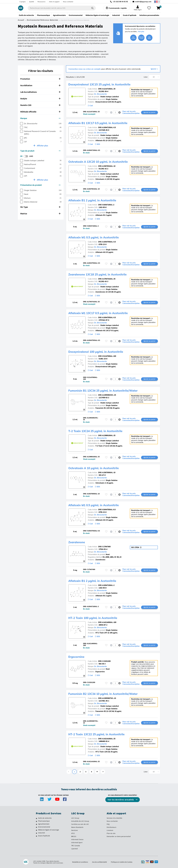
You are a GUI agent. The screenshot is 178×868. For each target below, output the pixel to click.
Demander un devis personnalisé (119, 836)
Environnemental (44, 827)
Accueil (21, 20)
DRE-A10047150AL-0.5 (107, 127)
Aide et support (54, 2)
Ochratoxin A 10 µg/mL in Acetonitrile (94, 468)
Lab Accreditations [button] (40, 92)
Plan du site (111, 833)
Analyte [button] (40, 99)
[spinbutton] (115, 112)
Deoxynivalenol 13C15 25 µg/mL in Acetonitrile (99, 84)
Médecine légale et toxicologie (49, 830)
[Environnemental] (36, 827)
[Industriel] (36, 833)
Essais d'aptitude (44, 836)
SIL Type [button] (40, 207)
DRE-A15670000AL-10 (107, 473)
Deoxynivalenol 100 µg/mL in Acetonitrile (96, 352)
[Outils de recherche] (36, 818)
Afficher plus (42, 146)
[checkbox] (22, 124)
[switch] (27, 156)
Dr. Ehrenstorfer (101, 94)
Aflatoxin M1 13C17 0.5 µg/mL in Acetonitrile (98, 313)
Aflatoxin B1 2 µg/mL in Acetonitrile (92, 200)
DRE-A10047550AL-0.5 (107, 242)
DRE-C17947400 (104, 547)
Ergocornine (76, 657)
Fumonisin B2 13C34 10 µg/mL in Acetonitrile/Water (103, 694)
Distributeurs (112, 827)
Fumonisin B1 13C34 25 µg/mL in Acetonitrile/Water (103, 391)
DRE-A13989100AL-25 (107, 435)
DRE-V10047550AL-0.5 (107, 510)
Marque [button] (40, 118)
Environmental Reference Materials (43, 20)
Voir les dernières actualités (121, 800)
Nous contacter (68, 2)
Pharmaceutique (44, 821)
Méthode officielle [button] (40, 112)
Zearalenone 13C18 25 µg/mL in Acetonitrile (97, 274)
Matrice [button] (40, 214)
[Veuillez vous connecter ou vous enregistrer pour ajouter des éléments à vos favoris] (106, 112)
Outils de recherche (45, 818)
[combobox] (62, 8)
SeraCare (75, 830)
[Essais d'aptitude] (36, 836)
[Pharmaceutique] (36, 821)
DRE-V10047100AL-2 (106, 205)
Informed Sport (77, 843)
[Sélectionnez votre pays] (157, 2)
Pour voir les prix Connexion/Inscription (131, 112)
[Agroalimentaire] (36, 824)
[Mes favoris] (149, 8)
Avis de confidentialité (99, 862)
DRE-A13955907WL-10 (107, 698)
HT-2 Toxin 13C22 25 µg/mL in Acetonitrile (96, 734)
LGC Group (75, 818)
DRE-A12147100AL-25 (107, 89)
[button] (119, 112)
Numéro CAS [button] (40, 105)
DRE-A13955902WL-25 (107, 395)
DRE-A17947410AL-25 (107, 279)
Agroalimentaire (44, 824)
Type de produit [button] (40, 151)
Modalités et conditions (80, 862)
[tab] (41, 79)
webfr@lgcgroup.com (143, 2)
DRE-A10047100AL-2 (106, 585)
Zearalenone (77, 542)
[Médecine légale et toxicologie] (36, 830)
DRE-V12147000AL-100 (107, 356)
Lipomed (75, 849)
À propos (23, 2)
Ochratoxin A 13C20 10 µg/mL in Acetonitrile (98, 162)
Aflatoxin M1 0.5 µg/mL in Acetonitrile (94, 237)
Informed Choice (77, 839)
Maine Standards (77, 827)
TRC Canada (76, 846)
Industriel (42, 833)
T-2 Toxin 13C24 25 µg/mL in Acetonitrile (95, 431)
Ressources (41, 2)
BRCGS (74, 836)
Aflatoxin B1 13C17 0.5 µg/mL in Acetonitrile (98, 123)
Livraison (110, 830)
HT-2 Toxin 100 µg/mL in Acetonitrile (93, 618)
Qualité (32, 2)
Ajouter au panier (149, 112)
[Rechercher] (92, 8)
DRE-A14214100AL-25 (107, 739)
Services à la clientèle (114, 818)
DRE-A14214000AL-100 (107, 622)
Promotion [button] (40, 79)
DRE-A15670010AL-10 (107, 166)
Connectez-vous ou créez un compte (85, 69)
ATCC (73, 833)
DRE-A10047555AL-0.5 (107, 318)
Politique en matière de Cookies (122, 862)
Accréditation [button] (40, 85)
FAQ (108, 824)
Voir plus (141, 32)
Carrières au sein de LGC (80, 824)
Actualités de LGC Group (80, 821)
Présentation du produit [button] (40, 185)
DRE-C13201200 (104, 661)
